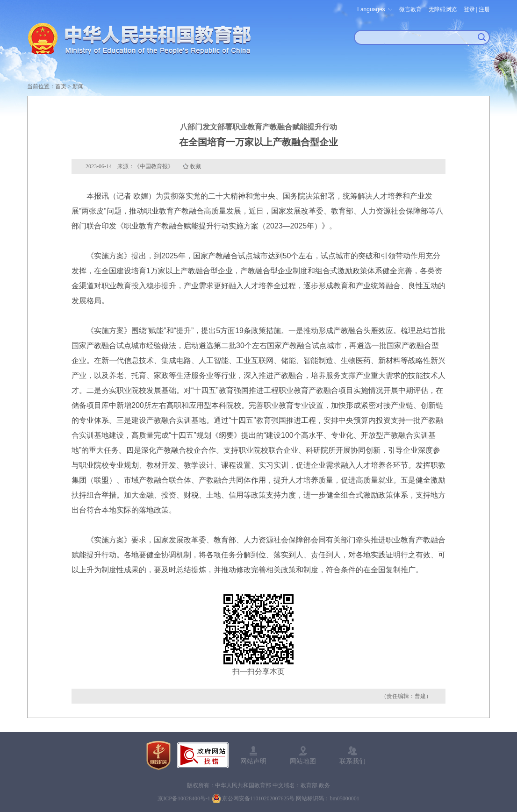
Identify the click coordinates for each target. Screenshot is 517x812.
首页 (61, 86)
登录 (469, 9)
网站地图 (303, 761)
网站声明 (253, 761)
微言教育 (410, 9)
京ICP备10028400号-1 (184, 798)
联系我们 (352, 761)
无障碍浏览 (443, 9)
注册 (484, 9)
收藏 (195, 166)
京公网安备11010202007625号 (258, 798)
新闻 (78, 86)
